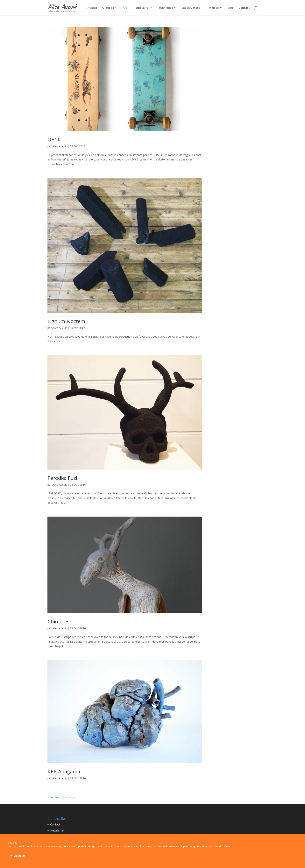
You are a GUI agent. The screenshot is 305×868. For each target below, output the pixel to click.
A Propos (108, 8)
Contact (244, 8)
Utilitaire (142, 8)
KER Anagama (64, 771)
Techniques (165, 8)
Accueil (92, 8)
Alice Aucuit (60, 146)
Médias (214, 8)
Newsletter (57, 830)
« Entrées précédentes (61, 797)
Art (125, 8)
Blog (231, 8)
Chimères (58, 621)
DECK (54, 139)
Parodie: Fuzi (62, 478)
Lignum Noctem (66, 321)
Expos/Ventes (191, 8)
